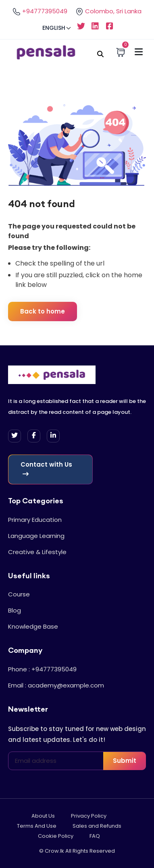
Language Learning (36, 536)
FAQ (95, 836)
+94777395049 (40, 11)
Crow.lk (54, 851)
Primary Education (35, 520)
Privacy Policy (89, 816)
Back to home (43, 311)
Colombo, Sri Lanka (108, 11)
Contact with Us (46, 469)
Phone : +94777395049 (42, 669)
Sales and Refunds (97, 826)
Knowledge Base (33, 626)
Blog (15, 610)
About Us (43, 816)
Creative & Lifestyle (37, 552)
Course (19, 594)
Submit (125, 761)
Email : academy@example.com (56, 685)
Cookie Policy (56, 836)
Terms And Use (37, 826)
